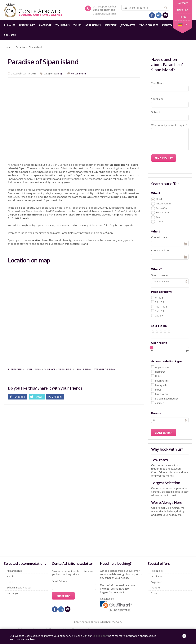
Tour (158, 217)
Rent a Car (162, 208)
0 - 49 (159, 298)
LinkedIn (57, 397)
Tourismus (62, 25)
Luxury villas (162, 385)
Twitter (38, 397)
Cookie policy (100, 636)
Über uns (183, 10)
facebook (152, 15)
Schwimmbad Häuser (167, 399)
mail (165, 15)
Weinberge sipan (105, 369)
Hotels (159, 376)
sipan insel (65, 369)
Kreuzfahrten (171, 25)
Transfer (10, 35)
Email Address (60, 581)
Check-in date (159, 237)
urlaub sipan (83, 369)
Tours (77, 25)
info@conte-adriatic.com (121, 585)
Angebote (45, 25)
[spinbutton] (170, 420)
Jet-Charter (128, 25)
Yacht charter (149, 25)
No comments (79, 73)
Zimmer (159, 403)
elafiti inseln (16, 369)
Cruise (159, 221)
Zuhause (10, 25)
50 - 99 (160, 302)
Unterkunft (27, 25)
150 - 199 (161, 311)
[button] (186, 420)
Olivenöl (50, 369)
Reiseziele (111, 25)
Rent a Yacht (163, 212)
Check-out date (160, 250)
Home (7, 47)
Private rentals (164, 203)
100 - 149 (161, 307)
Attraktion (93, 25)
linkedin (159, 15)
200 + (159, 316)
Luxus (158, 390)
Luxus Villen (161, 394)
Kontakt (183, 3)
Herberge (160, 372)
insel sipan (34, 369)
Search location (160, 275)
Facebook (19, 397)
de (183, 25)
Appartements (163, 367)
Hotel (159, 199)
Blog (183, 17)
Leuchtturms (162, 381)
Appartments (14, 571)
